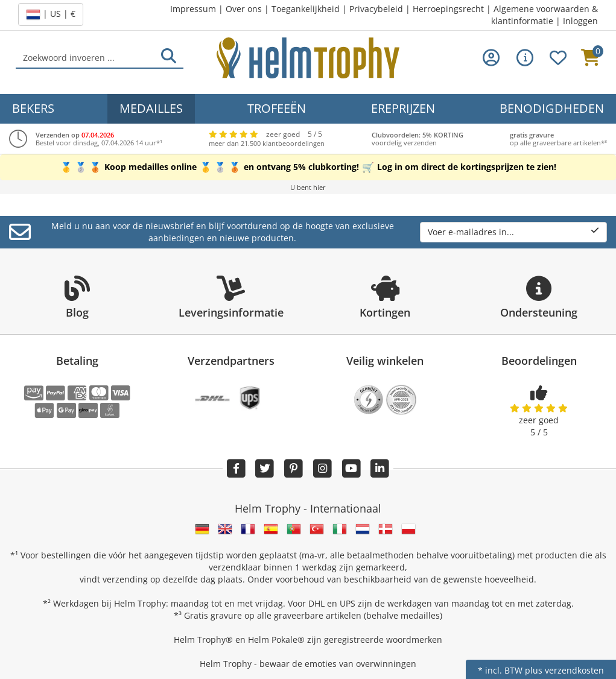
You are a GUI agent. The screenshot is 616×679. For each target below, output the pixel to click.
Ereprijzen (403, 108)
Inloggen (580, 21)
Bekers (33, 108)
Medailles (151, 108)
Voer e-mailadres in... (513, 232)
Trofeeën (277, 108)
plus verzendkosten (564, 670)
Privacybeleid (376, 9)
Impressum (193, 9)
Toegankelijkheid (306, 9)
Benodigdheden (552, 108)
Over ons (244, 9)
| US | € (51, 14)
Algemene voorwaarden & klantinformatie (545, 15)
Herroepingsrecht (448, 9)
